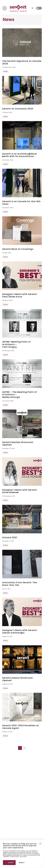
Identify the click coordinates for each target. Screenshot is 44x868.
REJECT (22, 863)
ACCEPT (9, 863)
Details (5, 71)
